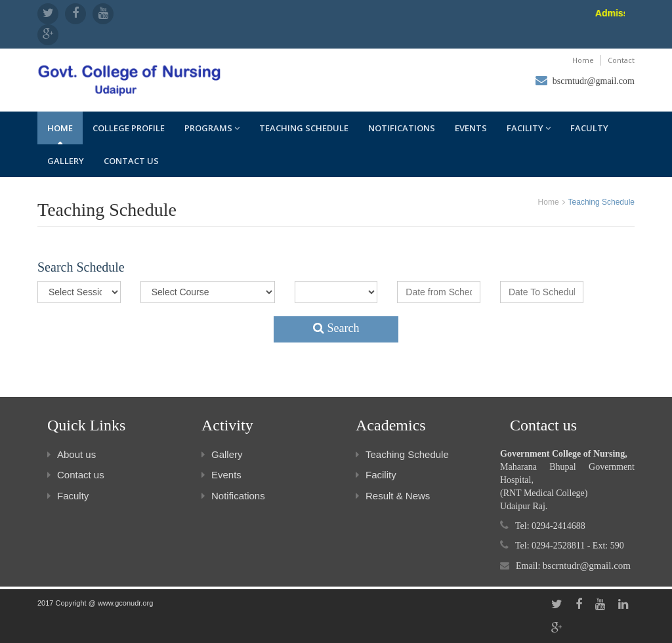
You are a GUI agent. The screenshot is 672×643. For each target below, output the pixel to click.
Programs (212, 128)
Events (471, 128)
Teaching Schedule (304, 128)
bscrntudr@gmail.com (594, 81)
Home (583, 60)
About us (72, 454)
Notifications (402, 128)
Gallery (66, 161)
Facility (529, 128)
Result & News (393, 496)
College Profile (129, 128)
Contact (621, 60)
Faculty (589, 128)
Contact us (131, 161)
